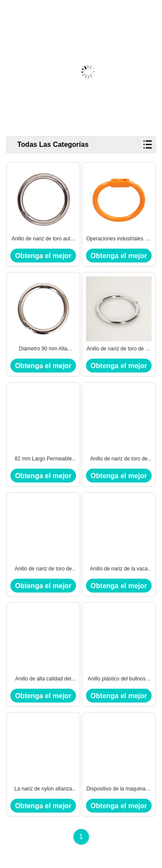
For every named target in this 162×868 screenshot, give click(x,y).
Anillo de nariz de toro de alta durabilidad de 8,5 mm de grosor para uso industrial (43, 569)
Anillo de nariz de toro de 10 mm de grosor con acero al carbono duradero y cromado (119, 349)
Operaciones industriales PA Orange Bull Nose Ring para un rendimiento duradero (119, 239)
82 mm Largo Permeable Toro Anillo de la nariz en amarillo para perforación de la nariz (43, 459)
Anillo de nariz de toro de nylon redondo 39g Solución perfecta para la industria (119, 459)
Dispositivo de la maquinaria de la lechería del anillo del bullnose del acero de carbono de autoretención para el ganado (119, 789)
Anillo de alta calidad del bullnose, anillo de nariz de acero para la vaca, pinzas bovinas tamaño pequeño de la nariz (43, 679)
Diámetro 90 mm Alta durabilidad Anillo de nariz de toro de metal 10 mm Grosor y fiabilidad (43, 349)
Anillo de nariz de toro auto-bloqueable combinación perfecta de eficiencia (43, 239)
